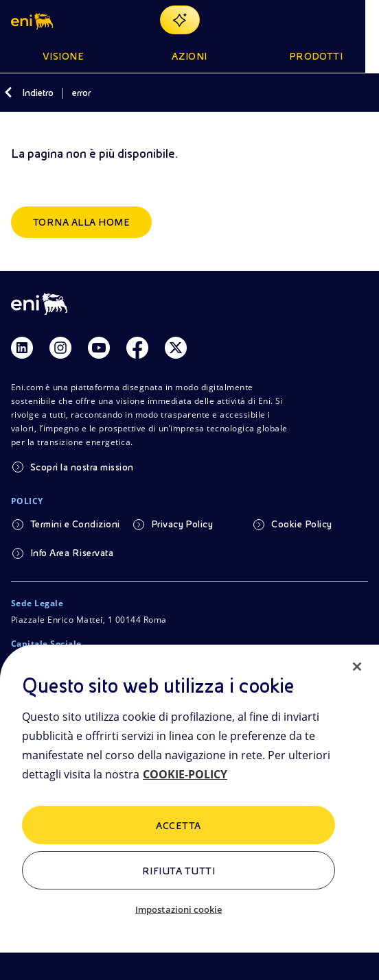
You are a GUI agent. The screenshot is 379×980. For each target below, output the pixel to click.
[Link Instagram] (60, 348)
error (81, 93)
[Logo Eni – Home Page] (33, 20)
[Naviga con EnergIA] (187, 20)
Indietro (38, 93)
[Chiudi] (357, 667)
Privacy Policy (182, 524)
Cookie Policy (301, 524)
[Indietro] (8, 93)
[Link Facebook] (137, 348)
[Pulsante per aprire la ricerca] (327, 20)
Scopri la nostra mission (82, 467)
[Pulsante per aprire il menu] (360, 20)
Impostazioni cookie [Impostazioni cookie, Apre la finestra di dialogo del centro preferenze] (179, 909)
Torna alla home (81, 222)
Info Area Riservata (72, 553)
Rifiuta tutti (179, 871)
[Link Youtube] (99, 348)
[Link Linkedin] (22, 348)
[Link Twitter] (176, 348)
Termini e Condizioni (75, 524)
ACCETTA (178, 826)
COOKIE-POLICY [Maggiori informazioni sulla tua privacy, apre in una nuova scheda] (185, 774)
